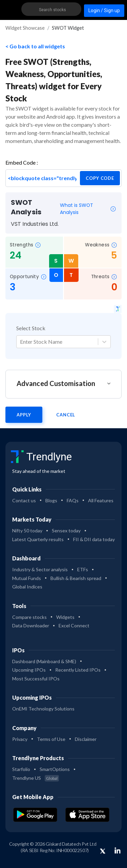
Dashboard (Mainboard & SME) (44, 661)
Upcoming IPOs (29, 670)
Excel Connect (74, 625)
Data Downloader (31, 625)
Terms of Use (51, 739)
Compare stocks (29, 617)
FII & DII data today (94, 539)
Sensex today (66, 531)
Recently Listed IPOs (78, 670)
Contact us (24, 500)
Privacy (20, 739)
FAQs (73, 500)
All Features (101, 500)
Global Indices (27, 587)
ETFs (83, 569)
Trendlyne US (36, 778)
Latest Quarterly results (38, 539)
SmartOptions (55, 769)
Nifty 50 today (27, 531)
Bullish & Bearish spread (76, 578)
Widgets (65, 617)
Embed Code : (22, 162)
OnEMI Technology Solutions (43, 709)
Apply (24, 415)
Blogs (51, 500)
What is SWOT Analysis (88, 209)
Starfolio (21, 769)
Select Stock (31, 328)
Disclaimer (86, 739)
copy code (100, 178)
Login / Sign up (104, 10)
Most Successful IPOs (36, 679)
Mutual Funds (27, 578)
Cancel (66, 415)
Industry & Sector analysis (40, 569)
